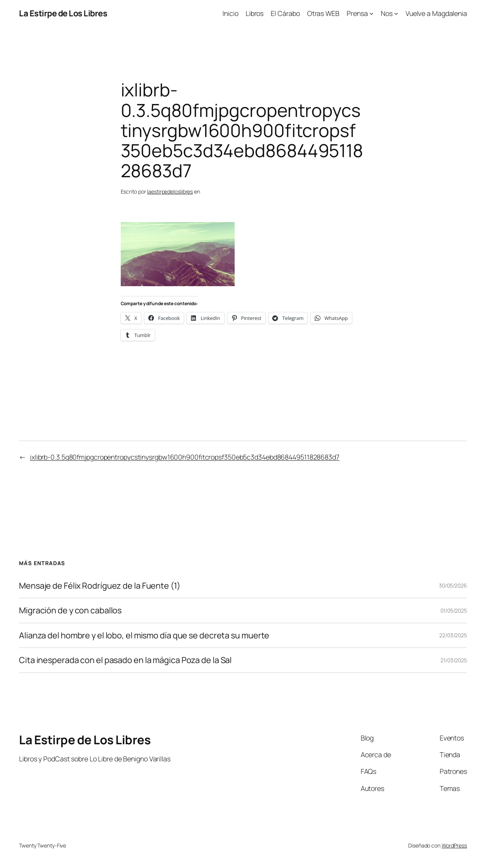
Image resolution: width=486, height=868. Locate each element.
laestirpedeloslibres (170, 191)
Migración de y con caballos (70, 610)
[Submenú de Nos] (390, 13)
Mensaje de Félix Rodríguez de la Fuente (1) (100, 586)
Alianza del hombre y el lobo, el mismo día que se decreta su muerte (144, 635)
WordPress (454, 845)
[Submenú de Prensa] (360, 13)
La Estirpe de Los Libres (63, 13)
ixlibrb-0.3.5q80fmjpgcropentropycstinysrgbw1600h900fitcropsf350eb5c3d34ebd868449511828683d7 (185, 457)
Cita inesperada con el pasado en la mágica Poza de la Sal (125, 660)
